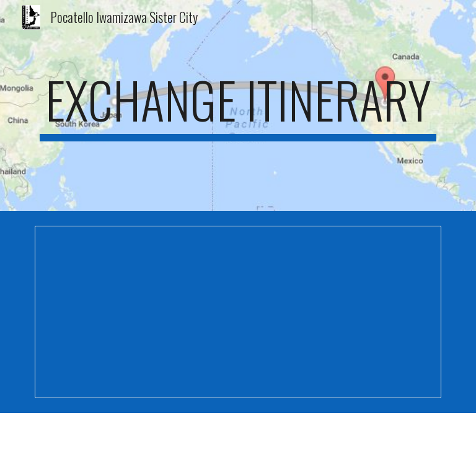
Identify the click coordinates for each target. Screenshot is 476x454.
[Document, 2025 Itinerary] (238, 312)
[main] (238, 105)
